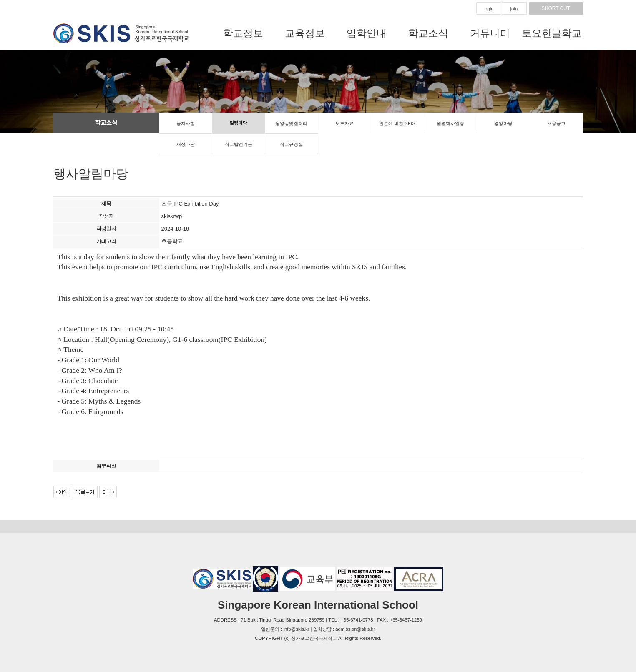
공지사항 (186, 123)
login (488, 9)
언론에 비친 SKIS (397, 123)
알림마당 (239, 123)
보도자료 (344, 123)
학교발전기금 (239, 144)
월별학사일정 (450, 123)
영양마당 (503, 123)
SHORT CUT (556, 8)
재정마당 (186, 144)
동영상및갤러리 (291, 123)
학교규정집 (291, 144)
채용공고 (556, 123)
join (514, 9)
